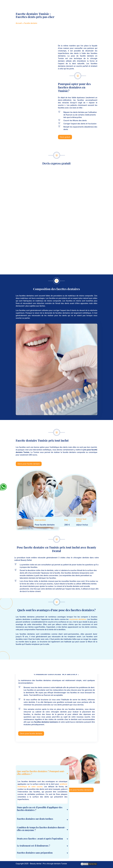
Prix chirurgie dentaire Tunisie (55, 864)
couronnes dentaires (78, 619)
